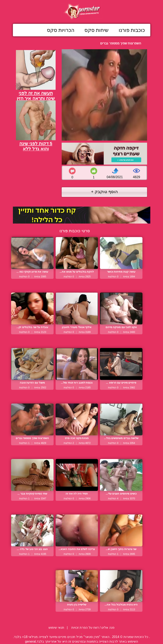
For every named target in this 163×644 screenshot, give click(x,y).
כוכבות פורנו (132, 30)
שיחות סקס (97, 30)
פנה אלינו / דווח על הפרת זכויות (92, 628)
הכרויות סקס (61, 30)
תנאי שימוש (56, 628)
